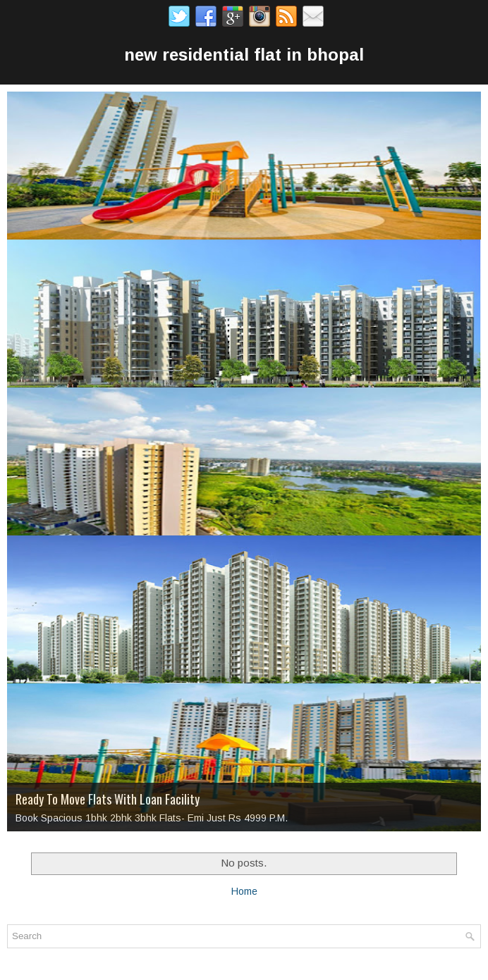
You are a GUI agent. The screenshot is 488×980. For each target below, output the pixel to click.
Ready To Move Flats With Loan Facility (108, 799)
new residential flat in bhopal (244, 55)
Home (244, 891)
